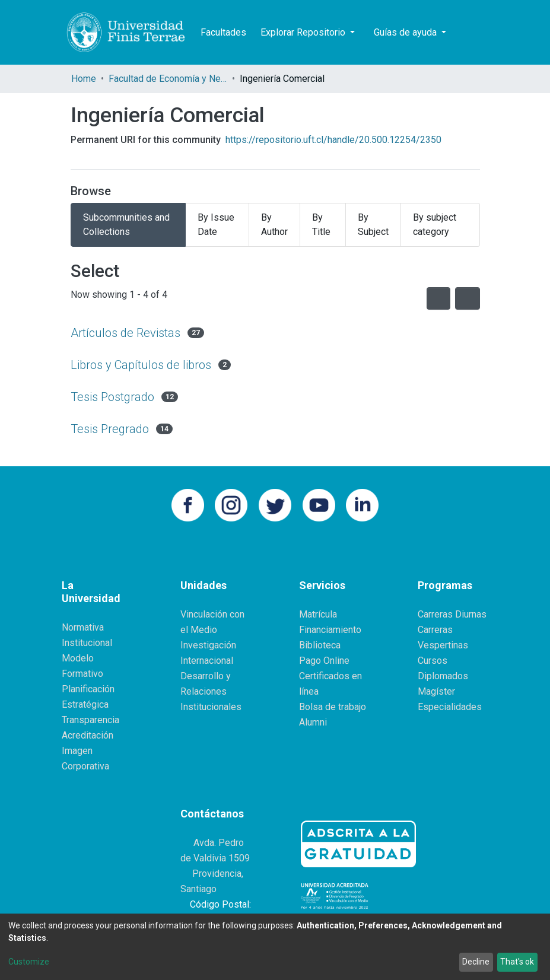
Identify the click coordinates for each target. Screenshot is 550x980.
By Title (321, 225)
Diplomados (443, 676)
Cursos (433, 661)
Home (84, 79)
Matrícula (318, 614)
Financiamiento (330, 630)
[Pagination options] (468, 298)
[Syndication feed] (438, 298)
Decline (476, 962)
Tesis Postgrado (112, 397)
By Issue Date (216, 225)
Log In (507, 32)
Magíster (436, 691)
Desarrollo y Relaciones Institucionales (211, 691)
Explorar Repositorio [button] (304, 32)
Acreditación (88, 735)
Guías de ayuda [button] (406, 32)
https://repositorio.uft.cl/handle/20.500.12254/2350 (333, 140)
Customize (29, 962)
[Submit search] (464, 33)
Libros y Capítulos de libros (141, 365)
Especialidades (450, 707)
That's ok (517, 962)
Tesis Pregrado (110, 429)
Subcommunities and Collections (126, 225)
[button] (481, 33)
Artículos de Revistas (125, 333)
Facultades (223, 32)
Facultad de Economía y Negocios (168, 79)
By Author (274, 225)
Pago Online (324, 661)
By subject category (435, 225)
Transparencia (90, 720)
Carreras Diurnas (452, 614)
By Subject (373, 225)
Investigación (208, 645)
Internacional (207, 661)
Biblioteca (320, 645)
